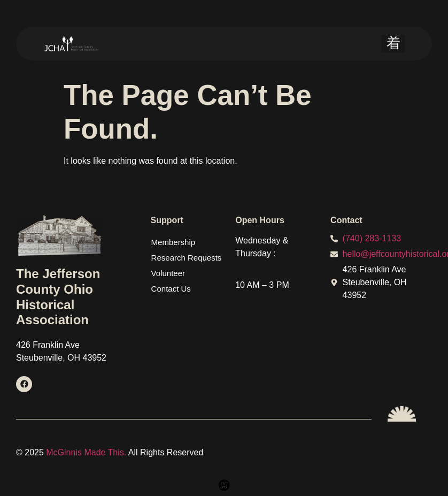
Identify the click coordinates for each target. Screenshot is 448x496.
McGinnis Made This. (87, 452)
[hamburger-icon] (393, 44)
